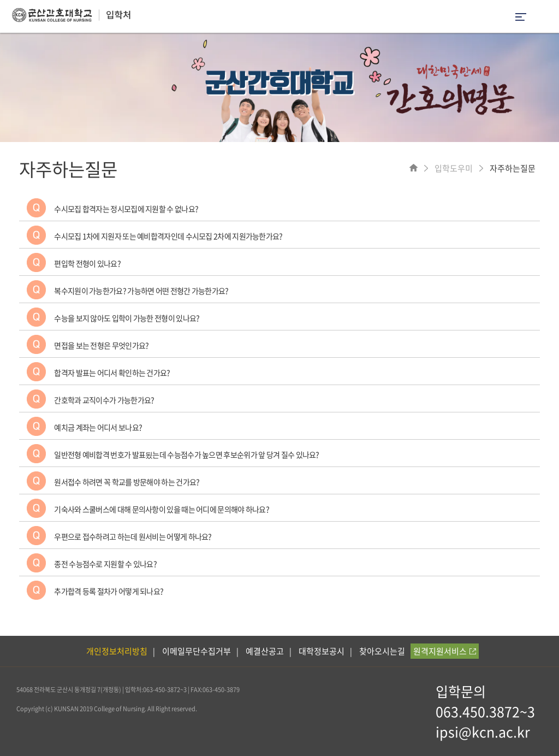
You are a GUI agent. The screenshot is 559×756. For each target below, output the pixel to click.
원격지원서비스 (445, 651)
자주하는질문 (513, 168)
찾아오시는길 (382, 651)
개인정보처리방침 (117, 651)
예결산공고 (265, 651)
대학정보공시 (322, 651)
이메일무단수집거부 (197, 651)
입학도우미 (454, 168)
